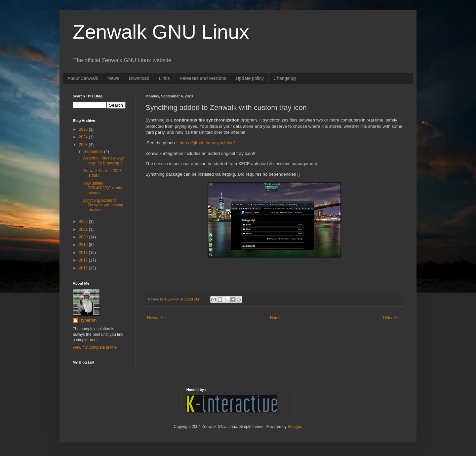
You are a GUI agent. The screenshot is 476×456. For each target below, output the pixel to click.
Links (164, 78)
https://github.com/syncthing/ (207, 143)
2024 (84, 137)
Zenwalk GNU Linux (161, 32)
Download (139, 78)
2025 (84, 129)
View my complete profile (95, 347)
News (114, 78)
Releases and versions (203, 78)
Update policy (250, 78)
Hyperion (88, 320)
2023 (84, 145)
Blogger (294, 427)
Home (275, 318)
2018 (84, 253)
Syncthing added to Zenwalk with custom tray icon (103, 205)
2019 (84, 245)
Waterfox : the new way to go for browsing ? (103, 160)
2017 (84, 260)
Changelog (285, 78)
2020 (84, 237)
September (94, 152)
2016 (84, 268)
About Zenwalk (83, 78)
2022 (84, 222)
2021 (84, 229)
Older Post (392, 318)
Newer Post (157, 318)
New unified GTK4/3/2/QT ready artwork (102, 188)
